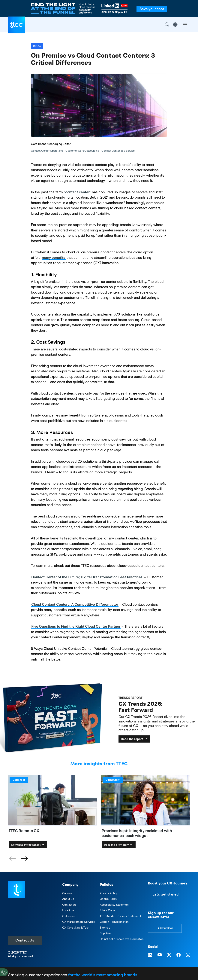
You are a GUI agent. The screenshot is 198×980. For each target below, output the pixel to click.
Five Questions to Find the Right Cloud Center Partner (76, 626)
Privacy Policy (108, 893)
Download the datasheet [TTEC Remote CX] (28, 845)
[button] (24, 859)
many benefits (54, 258)
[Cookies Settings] (4, 972)
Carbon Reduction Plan (114, 922)
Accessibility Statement (115, 905)
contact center (77, 192)
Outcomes (69, 916)
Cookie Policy (108, 899)
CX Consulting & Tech (76, 928)
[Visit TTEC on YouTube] (160, 955)
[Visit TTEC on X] (169, 955)
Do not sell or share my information (122, 939)
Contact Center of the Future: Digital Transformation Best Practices (87, 577)
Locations (68, 910)
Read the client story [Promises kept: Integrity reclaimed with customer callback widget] (119, 845)
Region (175, 25)
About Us (68, 899)
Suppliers (106, 933)
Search (167, 25)
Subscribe (165, 928)
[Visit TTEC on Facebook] (178, 955)
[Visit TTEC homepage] (16, 889)
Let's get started (166, 894)
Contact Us (25, 940)
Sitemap (105, 928)
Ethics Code (107, 910)
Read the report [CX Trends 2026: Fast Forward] (134, 739)
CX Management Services (79, 922)
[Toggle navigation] (185, 25)
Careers (67, 893)
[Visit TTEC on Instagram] (188, 955)
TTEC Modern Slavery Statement (120, 916)
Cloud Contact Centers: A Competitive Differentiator (75, 604)
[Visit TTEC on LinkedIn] (150, 955)
